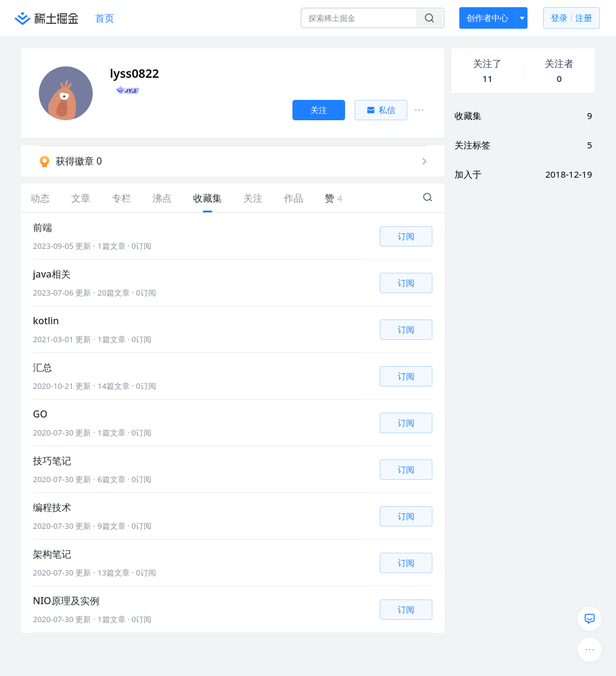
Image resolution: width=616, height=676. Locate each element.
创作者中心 (487, 18)
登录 (571, 18)
